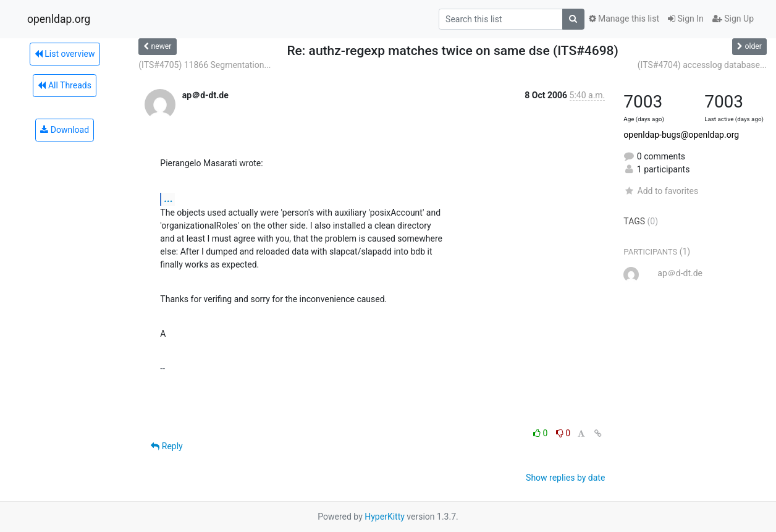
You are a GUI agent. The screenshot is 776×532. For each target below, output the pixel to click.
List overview (65, 54)
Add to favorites (661, 191)
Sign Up (733, 19)
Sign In (686, 19)
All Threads (64, 85)
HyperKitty (385, 517)
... (168, 199)
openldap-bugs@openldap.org (681, 135)
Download (65, 130)
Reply (167, 446)
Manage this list (624, 19)
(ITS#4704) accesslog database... (702, 65)
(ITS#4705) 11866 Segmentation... (205, 65)
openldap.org (59, 19)
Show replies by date (565, 478)
